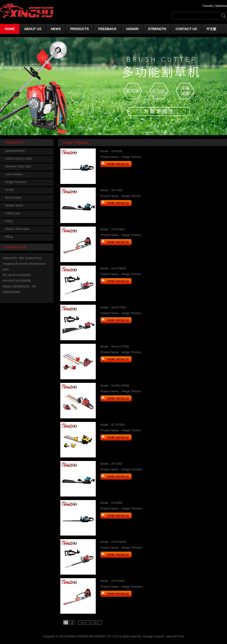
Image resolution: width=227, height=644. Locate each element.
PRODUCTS (80, 29)
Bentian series (14, 206)
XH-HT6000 (119, 268)
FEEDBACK (108, 29)
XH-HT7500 (119, 308)
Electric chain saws (17, 229)
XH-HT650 (118, 229)
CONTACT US (186, 29)
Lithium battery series (19, 159)
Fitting (9, 237)
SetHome (221, 6)
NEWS (56, 29)
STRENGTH (157, 29)
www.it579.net (175, 636)
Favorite (208, 6)
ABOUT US (33, 29)
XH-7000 (117, 190)
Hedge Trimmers (16, 182)
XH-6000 (117, 151)
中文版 (211, 29)
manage (148, 636)
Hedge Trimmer (131, 157)
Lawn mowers (14, 174)
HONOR (132, 29)
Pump (9, 221)
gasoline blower (15, 151)
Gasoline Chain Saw (18, 166)
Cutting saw (13, 213)
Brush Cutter (13, 198)
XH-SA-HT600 (120, 347)
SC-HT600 (118, 425)
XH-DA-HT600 (120, 386)
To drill (9, 190)
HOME (10, 29)
